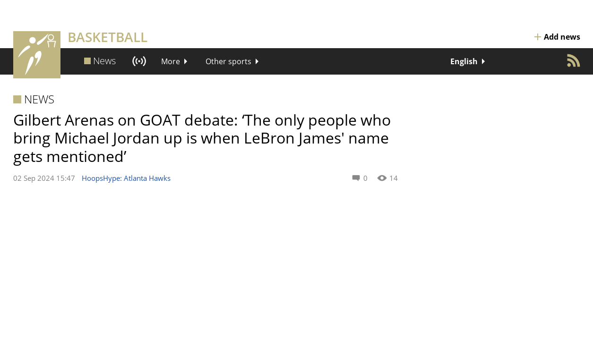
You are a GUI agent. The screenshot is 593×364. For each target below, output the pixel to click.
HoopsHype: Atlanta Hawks (126, 178)
